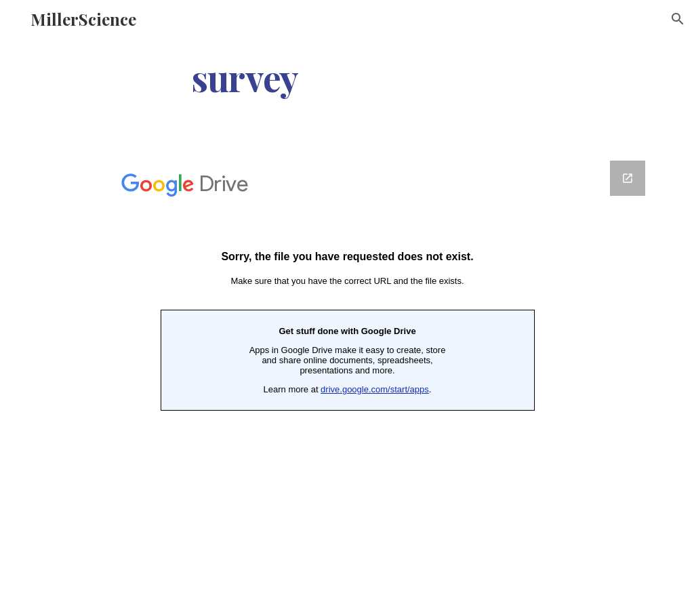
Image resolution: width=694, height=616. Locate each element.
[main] (245, 77)
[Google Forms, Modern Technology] (347, 354)
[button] (678, 19)
